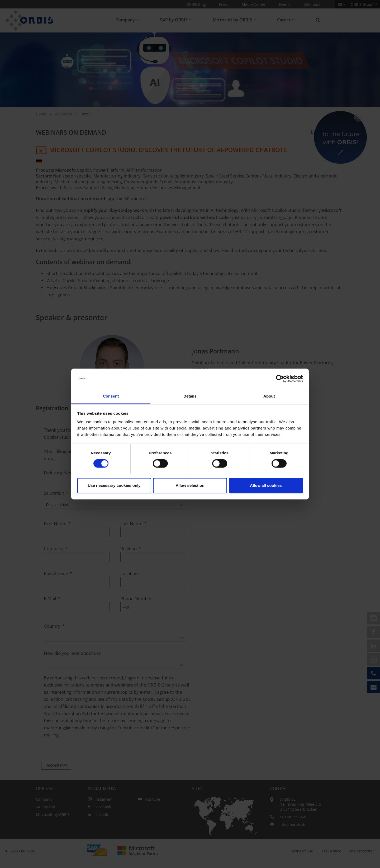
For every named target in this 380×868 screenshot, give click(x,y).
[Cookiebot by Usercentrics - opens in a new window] (280, 379)
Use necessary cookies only (114, 485)
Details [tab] (190, 396)
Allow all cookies (266, 485)
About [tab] (269, 396)
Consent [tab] (111, 396)
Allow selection (190, 485)
